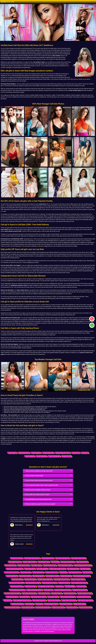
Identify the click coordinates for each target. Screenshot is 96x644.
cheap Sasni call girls (64, 583)
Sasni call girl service (10, 566)
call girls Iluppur (12, 453)
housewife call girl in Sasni (83, 597)
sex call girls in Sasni (53, 597)
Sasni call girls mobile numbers (32, 558)
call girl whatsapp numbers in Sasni (83, 566)
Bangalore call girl (66, 457)
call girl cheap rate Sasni (17, 587)
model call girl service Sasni (11, 573)
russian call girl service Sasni (49, 583)
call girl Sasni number (71, 608)
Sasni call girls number (25, 576)
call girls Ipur (85, 453)
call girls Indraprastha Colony (62, 453)
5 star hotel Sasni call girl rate (42, 608)
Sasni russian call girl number (85, 601)
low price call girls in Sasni (51, 604)
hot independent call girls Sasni (46, 587)
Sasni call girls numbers (65, 604)
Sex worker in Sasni (36, 566)
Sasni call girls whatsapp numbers (81, 576)
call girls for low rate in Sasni (79, 590)
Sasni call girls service (44, 594)
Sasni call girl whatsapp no (39, 601)
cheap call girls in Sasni (47, 558)
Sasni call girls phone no (75, 573)
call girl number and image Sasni (14, 569)
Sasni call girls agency (38, 576)
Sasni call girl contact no (15, 562)
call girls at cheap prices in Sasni (62, 590)
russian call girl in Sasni (27, 608)
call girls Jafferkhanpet (54, 457)
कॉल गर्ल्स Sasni (7, 601)
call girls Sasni (59, 587)
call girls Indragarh (36, 453)
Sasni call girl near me (73, 569)
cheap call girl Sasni (25, 573)
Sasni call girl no (48, 590)
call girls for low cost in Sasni (69, 601)
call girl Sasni (39, 604)
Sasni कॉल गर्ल (63, 573)
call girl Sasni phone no (70, 594)
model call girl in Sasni (12, 597)
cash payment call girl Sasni (67, 562)
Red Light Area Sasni (57, 594)
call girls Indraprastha (48, 453)
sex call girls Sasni (24, 597)
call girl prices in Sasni (30, 587)
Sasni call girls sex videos (52, 576)
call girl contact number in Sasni (57, 569)
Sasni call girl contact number (38, 597)
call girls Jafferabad (41, 457)
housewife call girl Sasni (17, 604)
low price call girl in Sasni (85, 608)
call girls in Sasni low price (29, 562)
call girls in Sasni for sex (51, 573)
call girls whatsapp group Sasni (34, 590)
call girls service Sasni (30, 580)
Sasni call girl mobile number (78, 558)
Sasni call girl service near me (61, 580)
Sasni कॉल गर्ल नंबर (87, 573)
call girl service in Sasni (23, 566)
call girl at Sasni (29, 604)
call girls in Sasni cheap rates (45, 580)
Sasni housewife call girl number (79, 583)
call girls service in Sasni (58, 608)
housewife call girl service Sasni (12, 594)
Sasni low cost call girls (54, 601)
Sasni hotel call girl (85, 569)
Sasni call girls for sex (43, 562)
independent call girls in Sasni (12, 608)
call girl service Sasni (66, 576)
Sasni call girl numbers (82, 562)
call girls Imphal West (24, 453)
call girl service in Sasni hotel (16, 583)
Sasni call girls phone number (33, 583)
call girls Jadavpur (30, 457)
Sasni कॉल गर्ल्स (55, 562)
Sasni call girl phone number (65, 566)
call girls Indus (76, 453)
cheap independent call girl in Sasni (22, 601)
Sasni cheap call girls (42, 569)
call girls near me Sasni (16, 558)
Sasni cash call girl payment (62, 558)
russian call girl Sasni (12, 576)
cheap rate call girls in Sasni (77, 580)
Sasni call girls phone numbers (17, 590)
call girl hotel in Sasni (17, 580)
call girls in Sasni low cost (49, 566)
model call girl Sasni (29, 569)
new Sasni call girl (81, 587)
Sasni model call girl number (29, 594)
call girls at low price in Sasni (85, 594)
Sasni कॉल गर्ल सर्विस (70, 587)
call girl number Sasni (38, 573)
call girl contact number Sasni (67, 597)
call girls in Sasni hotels (79, 604)
